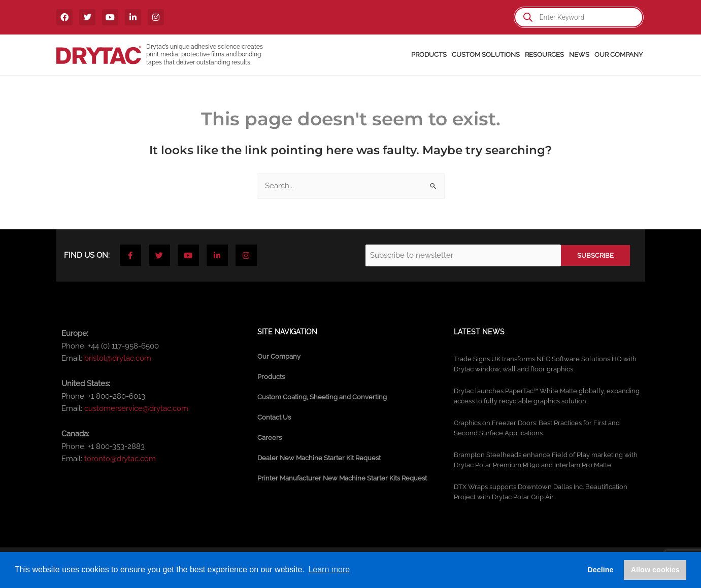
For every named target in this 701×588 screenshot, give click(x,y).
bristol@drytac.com (118, 358)
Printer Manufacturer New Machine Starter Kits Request (342, 478)
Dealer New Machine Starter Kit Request (319, 458)
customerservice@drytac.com (136, 408)
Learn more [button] (329, 569)
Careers (270, 438)
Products (429, 55)
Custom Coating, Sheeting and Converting (322, 397)
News (579, 55)
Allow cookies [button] (655, 570)
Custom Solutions (486, 55)
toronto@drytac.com (120, 459)
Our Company (619, 55)
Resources (544, 55)
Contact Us (274, 417)
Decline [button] (600, 570)
